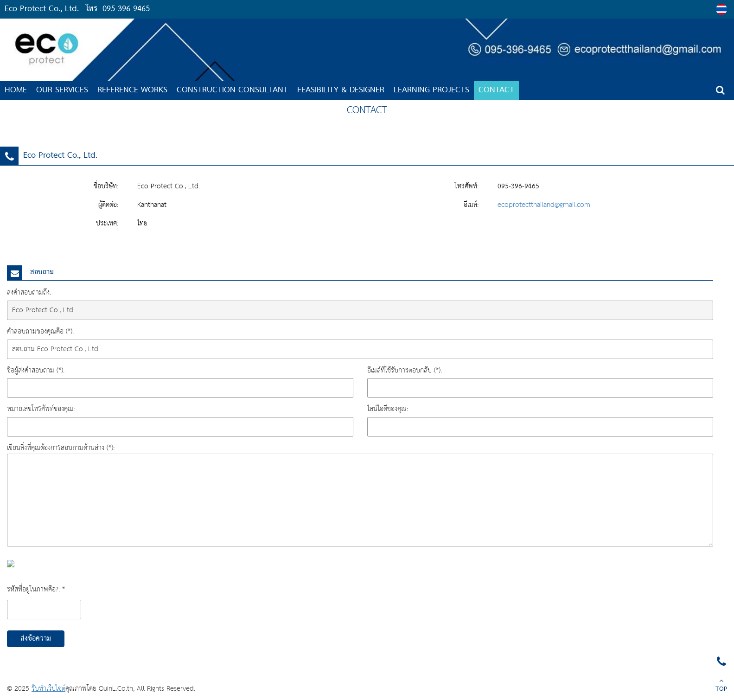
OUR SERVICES (62, 90)
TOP (721, 686)
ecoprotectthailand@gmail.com (544, 205)
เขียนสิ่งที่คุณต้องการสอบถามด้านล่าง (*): (61, 448)
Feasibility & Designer (341, 90)
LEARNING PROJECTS (431, 90)
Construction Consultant (232, 90)
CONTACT (496, 90)
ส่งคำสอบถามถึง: (29, 292)
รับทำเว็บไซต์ (48, 689)
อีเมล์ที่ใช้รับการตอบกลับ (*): (405, 370)
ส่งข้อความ (36, 639)
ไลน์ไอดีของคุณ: (388, 409)
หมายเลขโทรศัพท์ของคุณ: (41, 409)
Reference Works (132, 90)
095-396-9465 (126, 9)
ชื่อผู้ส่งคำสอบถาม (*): (36, 370)
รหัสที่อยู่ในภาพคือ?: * (36, 589)
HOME (16, 90)
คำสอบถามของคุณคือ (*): (40, 331)
